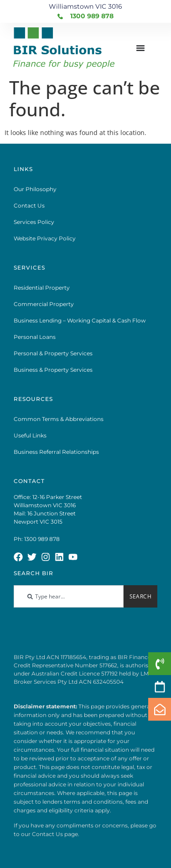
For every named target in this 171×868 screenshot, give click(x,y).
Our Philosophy (35, 189)
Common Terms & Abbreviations (59, 419)
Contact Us (29, 205)
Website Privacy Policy (45, 238)
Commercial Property (44, 304)
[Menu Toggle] (140, 48)
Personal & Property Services (53, 353)
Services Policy (34, 222)
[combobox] (69, 596)
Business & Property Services (53, 370)
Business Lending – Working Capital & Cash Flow (80, 320)
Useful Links (30, 435)
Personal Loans (35, 337)
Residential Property (42, 288)
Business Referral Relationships (56, 452)
